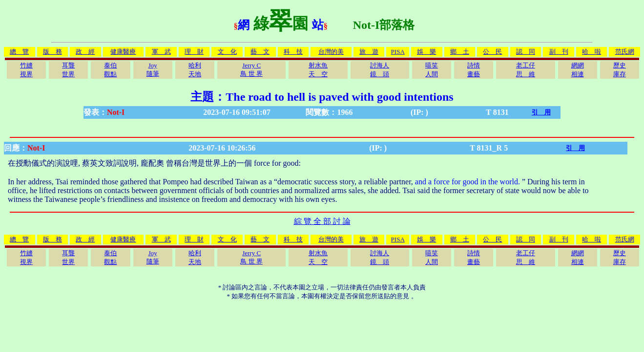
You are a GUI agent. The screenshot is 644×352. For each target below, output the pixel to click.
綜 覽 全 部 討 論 (322, 221)
